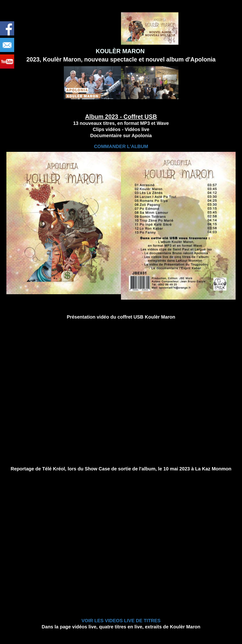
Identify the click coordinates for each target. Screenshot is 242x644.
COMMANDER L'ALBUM (121, 146)
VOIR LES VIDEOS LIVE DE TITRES (121, 621)
